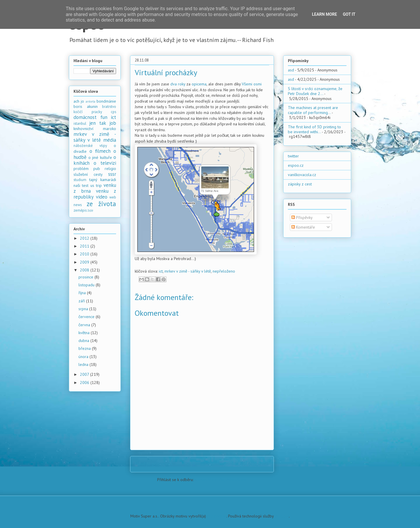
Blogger (282, 516)
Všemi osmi (252, 84)
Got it (349, 14)
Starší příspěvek (252, 464)
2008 (85, 270)
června (85, 325)
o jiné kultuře (100, 157)
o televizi (105, 163)
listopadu (87, 285)
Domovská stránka (204, 464)
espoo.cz (296, 165)
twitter (293, 156)
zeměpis (80, 210)
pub (97, 169)
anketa (91, 101)
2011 (85, 246)
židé (90, 211)
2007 (85, 374)
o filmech (100, 151)
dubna (84, 341)
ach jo (79, 101)
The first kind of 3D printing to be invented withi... (314, 129)
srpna (84, 309)
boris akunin (86, 106)
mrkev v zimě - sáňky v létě (188, 271)
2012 (85, 238)
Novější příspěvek (154, 464)
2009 (85, 262)
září (82, 301)
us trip (96, 185)
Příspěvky (302, 217)
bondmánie (106, 101)
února (84, 357)
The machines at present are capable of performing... (313, 110)
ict (161, 271)
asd (291, 70)
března (85, 348)
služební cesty (88, 174)
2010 (85, 254)
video (102, 197)
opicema (199, 84)
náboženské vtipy (90, 145)
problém (81, 169)
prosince (86, 277)
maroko (110, 129)
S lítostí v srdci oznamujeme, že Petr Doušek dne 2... (315, 91)
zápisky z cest (300, 184)
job (113, 123)
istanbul (80, 123)
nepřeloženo (224, 271)
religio (110, 169)
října (83, 293)
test (85, 185)
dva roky (178, 84)
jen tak (98, 123)
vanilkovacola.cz (302, 175)
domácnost (85, 117)
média (110, 140)
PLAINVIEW (217, 516)
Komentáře (303, 227)
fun (104, 117)
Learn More (324, 14)
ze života (101, 204)
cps (113, 112)
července (87, 317)
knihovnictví (83, 129)
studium (80, 180)
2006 (85, 383)
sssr (112, 174)
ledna (84, 364)
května (85, 333)
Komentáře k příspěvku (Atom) (221, 480)
